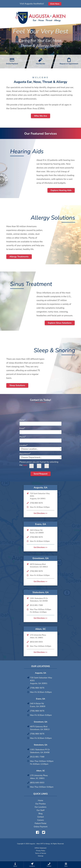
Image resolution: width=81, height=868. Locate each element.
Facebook (37, 832)
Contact (41, 817)
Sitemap (41, 856)
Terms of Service (41, 853)
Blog (40, 814)
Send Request (41, 474)
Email (22, 428)
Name (22, 420)
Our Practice (40, 804)
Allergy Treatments (19, 257)
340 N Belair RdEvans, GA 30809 (37, 531)
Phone (23, 437)
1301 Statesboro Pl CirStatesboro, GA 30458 (39, 600)
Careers (41, 820)
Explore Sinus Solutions (60, 323)
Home (41, 800)
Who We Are (40, 116)
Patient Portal (40, 823)
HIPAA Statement (40, 848)
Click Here (55, 4)
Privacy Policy (41, 851)
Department (25, 454)
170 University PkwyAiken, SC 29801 (38, 636)
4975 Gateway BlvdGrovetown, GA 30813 (39, 566)
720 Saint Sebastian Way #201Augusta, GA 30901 (40, 496)
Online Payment (41, 827)
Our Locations (40, 807)
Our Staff (40, 810)
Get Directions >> (40, 513)
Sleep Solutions (17, 385)
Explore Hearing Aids (61, 190)
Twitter (44, 832)
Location (23, 445)
